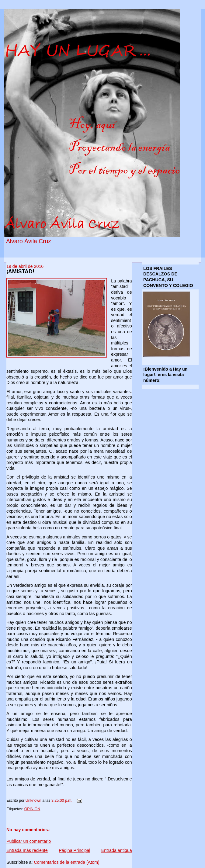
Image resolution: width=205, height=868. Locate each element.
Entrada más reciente (27, 850)
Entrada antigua (117, 850)
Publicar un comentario (29, 841)
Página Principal (74, 850)
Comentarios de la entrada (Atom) (66, 862)
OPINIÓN (32, 809)
